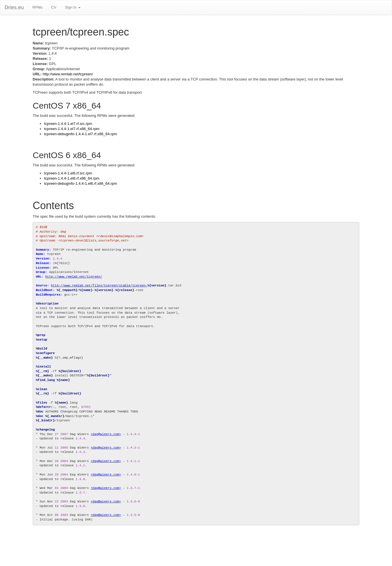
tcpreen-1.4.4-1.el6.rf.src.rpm (68, 173)
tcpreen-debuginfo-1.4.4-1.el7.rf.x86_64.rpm (81, 134)
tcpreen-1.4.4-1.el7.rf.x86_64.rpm (72, 129)
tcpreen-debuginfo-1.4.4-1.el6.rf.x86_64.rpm (81, 183)
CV (54, 7)
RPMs (37, 7)
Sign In (72, 7)
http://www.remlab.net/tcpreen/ (68, 74)
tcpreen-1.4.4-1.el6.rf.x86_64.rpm (72, 178)
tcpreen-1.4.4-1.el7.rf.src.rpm (68, 124)
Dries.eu (14, 7)
